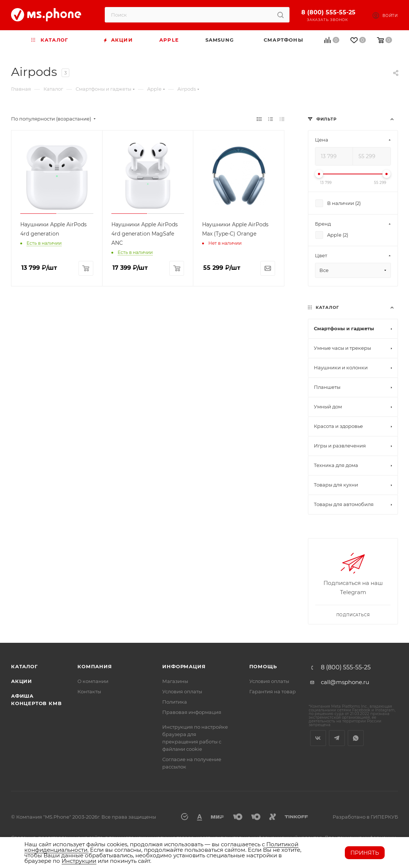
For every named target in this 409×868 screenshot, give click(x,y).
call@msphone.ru (345, 682)
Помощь (263, 666)
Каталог (25, 666)
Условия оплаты (182, 691)
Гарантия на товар (273, 691)
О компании (93, 681)
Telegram (337, 738)
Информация (184, 666)
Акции (22, 681)
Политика (175, 702)
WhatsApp (356, 738)
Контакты (89, 691)
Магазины (175, 681)
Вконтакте (318, 738)
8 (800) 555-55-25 (328, 12)
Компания (95, 666)
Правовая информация (192, 712)
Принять (365, 853)
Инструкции (79, 861)
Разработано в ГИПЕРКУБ (365, 817)
